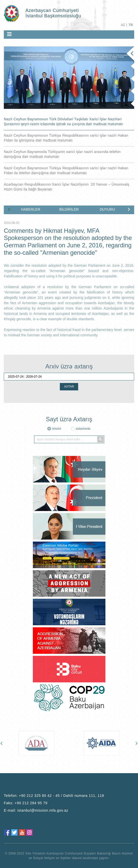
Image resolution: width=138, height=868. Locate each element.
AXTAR (69, 387)
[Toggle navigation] (9, 34)
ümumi (57, 429)
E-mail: (36, 810)
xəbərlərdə (83, 429)
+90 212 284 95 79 (31, 803)
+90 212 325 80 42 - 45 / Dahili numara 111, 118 (61, 796)
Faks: (26, 803)
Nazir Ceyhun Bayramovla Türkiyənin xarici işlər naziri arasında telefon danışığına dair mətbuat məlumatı (62, 154)
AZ (123, 25)
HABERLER (31, 209)
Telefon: (54, 796)
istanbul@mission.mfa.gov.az (43, 810)
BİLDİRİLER (69, 209)
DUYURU (107, 209)
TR (131, 25)
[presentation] (9, 209)
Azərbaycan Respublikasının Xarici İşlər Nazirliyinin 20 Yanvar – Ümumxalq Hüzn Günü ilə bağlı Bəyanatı (66, 187)
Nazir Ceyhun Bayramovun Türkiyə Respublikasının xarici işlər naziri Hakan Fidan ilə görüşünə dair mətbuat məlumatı (66, 138)
